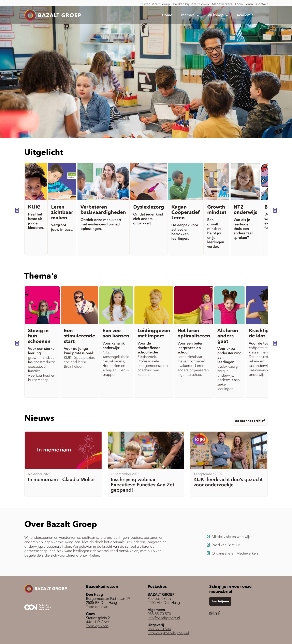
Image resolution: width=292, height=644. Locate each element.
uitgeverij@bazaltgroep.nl (168, 633)
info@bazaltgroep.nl (164, 618)
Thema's (187, 15)
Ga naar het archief (250, 421)
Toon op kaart (97, 607)
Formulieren (244, 4)
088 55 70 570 (159, 614)
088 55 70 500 (159, 629)
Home (167, 15)
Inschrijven (220, 602)
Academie (245, 15)
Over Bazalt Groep (156, 4)
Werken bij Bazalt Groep (191, 4)
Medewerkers (222, 4)
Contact (262, 4)
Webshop (215, 15)
